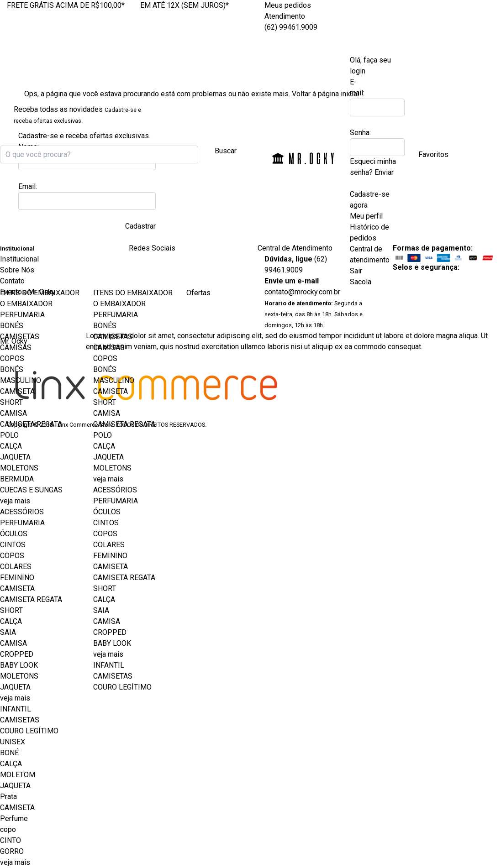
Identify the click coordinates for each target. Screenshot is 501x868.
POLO (9, 435)
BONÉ (9, 753)
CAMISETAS (20, 337)
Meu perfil (366, 216)
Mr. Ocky (303, 157)
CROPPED (17, 654)
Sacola (362, 282)
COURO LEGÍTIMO (29, 731)
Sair (356, 271)
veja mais (15, 501)
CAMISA (13, 413)
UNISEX (13, 742)
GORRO (12, 851)
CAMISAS (16, 348)
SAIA (8, 632)
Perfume (14, 818)
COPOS (12, 358)
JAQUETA (15, 457)
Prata (8, 797)
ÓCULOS (14, 534)
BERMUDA (17, 479)
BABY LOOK (19, 665)
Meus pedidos (288, 5)
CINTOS (13, 545)
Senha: (360, 133)
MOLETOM (18, 775)
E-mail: (357, 87)
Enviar (384, 172)
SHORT (11, 402)
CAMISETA (17, 391)
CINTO (11, 840)
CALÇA (11, 446)
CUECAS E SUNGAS (31, 490)
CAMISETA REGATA (31, 424)
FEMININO (17, 578)
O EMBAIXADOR (26, 304)
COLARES (16, 567)
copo (8, 829)
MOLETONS (19, 468)
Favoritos (433, 154)
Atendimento (285, 16)
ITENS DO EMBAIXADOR (40, 293)
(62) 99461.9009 (291, 27)
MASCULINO (21, 380)
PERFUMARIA (22, 315)
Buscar (226, 151)
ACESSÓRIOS (22, 512)
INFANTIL (16, 709)
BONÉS (12, 326)
